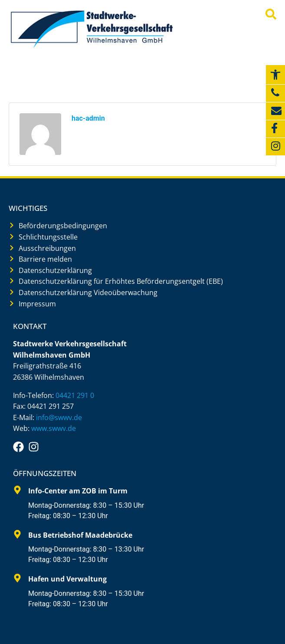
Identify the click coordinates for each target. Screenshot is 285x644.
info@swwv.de (59, 417)
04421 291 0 (75, 395)
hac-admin (88, 118)
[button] (275, 75)
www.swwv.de (54, 428)
